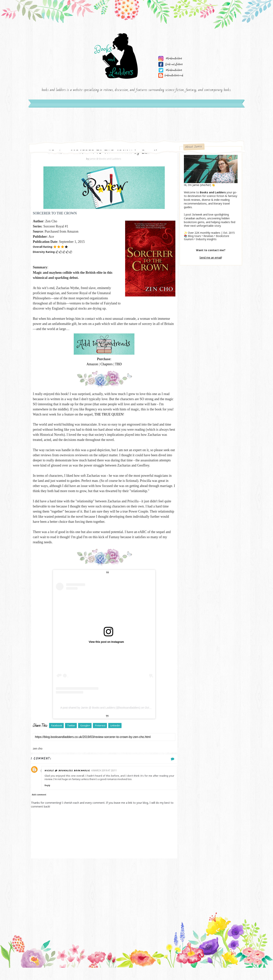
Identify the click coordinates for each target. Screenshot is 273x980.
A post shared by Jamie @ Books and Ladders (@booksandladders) (99, 720)
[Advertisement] (102, 901)
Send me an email (209, 259)
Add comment (41, 807)
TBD (117, 366)
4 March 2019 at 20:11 (107, 783)
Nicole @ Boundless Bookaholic (70, 783)
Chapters (105, 366)
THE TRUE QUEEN (136, 417)
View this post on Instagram (105, 654)
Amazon (91, 366)
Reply (50, 798)
